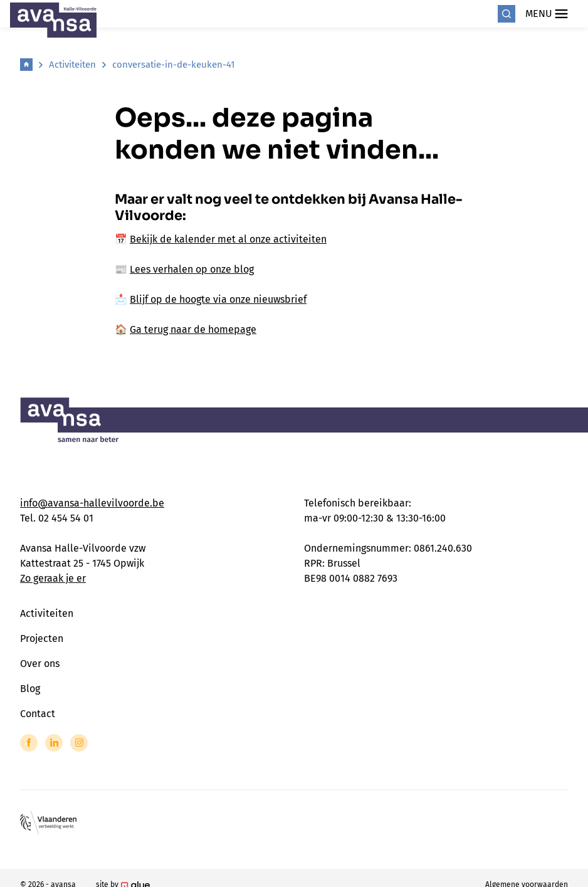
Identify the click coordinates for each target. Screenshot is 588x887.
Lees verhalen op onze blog (192, 269)
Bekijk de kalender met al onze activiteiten (228, 239)
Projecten (42, 638)
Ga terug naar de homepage (193, 329)
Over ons (40, 664)
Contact (38, 714)
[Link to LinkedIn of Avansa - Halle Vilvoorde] (54, 743)
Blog (30, 689)
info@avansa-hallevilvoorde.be (92, 503)
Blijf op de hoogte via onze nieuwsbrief (218, 299)
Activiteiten (72, 65)
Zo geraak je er (53, 578)
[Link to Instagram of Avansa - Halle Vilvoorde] (79, 743)
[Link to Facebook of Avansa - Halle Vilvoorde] (29, 743)
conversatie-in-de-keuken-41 (174, 65)
